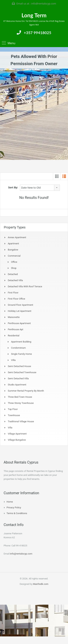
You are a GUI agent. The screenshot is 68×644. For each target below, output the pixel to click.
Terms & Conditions (17, 513)
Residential (14, 336)
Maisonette (14, 317)
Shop (14, 268)
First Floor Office (16, 299)
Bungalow (13, 250)
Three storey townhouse (21, 403)
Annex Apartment (17, 237)
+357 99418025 (37, 33)
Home (10, 502)
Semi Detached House (19, 366)
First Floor (13, 293)
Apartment (13, 244)
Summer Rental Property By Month (26, 391)
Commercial (14, 256)
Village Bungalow (17, 440)
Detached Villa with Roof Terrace (25, 286)
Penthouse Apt (16, 329)
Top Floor (13, 409)
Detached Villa (15, 280)
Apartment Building (21, 342)
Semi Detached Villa (18, 378)
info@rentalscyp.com (44, 4)
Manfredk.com (41, 584)
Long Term (34, 15)
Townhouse (14, 415)
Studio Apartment (17, 385)
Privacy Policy (14, 507)
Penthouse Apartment (19, 323)
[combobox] (40, 188)
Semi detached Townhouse (22, 372)
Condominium (18, 348)
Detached (13, 274)
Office (14, 262)
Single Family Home (21, 354)
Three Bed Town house (20, 397)
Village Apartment (17, 434)
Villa (13, 360)
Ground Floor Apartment (20, 305)
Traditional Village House (21, 421)
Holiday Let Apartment (20, 311)
